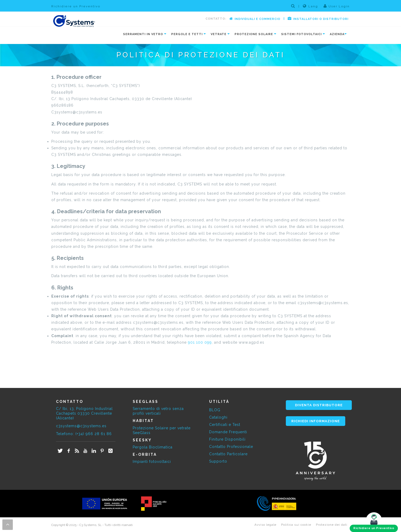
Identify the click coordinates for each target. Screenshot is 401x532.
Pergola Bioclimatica (153, 447)
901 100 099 (200, 342)
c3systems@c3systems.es (81, 426)
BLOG (215, 410)
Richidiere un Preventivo (76, 6)
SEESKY (142, 440)
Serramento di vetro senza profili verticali (158, 411)
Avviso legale (265, 525)
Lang (310, 6)
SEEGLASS (146, 402)
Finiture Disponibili (227, 439)
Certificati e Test (225, 425)
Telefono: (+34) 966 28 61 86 (84, 434)
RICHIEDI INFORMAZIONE (316, 421)
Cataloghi (218, 417)
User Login (337, 6)
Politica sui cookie (296, 525)
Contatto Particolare (228, 454)
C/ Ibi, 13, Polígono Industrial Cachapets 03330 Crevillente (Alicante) (84, 413)
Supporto (218, 461)
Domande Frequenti (228, 432)
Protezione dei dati (332, 525)
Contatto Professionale (231, 447)
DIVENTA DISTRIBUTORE (319, 405)
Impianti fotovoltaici (152, 462)
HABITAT (143, 421)
